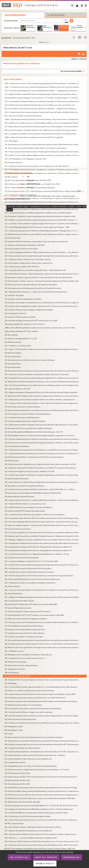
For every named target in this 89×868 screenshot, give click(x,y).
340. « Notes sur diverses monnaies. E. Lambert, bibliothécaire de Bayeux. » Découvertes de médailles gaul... (42, 500)
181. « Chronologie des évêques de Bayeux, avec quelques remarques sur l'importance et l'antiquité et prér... (42, 101)
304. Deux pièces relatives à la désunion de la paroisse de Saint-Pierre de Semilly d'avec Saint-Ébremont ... (42, 371)
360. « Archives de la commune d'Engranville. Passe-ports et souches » (30, 572)
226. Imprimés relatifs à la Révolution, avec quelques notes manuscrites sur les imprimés (36, 241)
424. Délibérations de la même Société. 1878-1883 (22, 802)
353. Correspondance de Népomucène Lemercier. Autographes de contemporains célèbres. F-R (38, 547)
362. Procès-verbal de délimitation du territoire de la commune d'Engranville (32, 579)
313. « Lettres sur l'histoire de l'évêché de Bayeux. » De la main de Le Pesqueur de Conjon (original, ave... (42, 403)
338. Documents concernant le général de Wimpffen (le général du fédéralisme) (33, 493)
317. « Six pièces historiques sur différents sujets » (22, 417)
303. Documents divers (13, 367)
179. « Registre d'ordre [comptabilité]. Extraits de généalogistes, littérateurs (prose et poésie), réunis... (41, 94)
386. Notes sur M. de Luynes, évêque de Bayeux (21, 665)
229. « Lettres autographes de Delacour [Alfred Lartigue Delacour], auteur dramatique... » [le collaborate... (42, 252)
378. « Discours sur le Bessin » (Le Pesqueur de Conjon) (24, 637)
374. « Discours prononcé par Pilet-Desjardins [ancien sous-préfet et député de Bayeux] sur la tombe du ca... (42, 622)
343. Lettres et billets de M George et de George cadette (25, 511)
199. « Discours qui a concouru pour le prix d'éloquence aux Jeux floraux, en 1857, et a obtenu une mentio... (42, 173)
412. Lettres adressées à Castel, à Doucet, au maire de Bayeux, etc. (28, 759)
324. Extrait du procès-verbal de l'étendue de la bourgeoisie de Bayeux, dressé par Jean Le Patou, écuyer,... (42, 443)
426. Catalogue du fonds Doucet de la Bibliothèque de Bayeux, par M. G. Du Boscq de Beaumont (39, 809)
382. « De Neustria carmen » (14, 651)
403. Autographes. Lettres (14, 726)
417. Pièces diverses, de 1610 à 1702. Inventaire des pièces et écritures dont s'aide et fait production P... (41, 777)
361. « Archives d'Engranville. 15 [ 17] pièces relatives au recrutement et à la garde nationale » (39, 576)
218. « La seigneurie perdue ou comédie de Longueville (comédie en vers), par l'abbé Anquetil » (38, 213)
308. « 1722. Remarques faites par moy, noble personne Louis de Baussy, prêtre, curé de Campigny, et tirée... (42, 385)
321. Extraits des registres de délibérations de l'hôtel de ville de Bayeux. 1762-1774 (34, 432)
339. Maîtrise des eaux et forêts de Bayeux (20, 497)
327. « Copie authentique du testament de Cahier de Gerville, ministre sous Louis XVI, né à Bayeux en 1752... (42, 453)
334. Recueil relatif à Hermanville (17, 479)
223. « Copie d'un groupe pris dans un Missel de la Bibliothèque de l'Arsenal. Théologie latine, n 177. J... (42, 231)
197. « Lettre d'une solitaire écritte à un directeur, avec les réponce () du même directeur (37, 166)
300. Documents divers (13, 356)
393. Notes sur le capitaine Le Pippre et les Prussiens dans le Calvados (30, 691)
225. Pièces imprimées (13, 238)
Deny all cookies (46, 857)
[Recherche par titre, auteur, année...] (42, 21)
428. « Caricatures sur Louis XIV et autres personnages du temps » (28, 816)
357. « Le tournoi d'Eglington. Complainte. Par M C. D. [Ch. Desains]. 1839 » (32, 561)
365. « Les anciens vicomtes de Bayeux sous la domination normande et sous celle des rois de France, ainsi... (42, 590)
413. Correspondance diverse (15, 762)
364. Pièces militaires (12, 586)
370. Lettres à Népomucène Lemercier (18, 608)
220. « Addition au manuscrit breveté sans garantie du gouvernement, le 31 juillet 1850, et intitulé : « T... (41, 220)
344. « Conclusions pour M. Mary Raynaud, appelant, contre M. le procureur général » (35, 514)
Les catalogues (15, 15)
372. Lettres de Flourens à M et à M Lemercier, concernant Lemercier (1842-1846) (34, 615)
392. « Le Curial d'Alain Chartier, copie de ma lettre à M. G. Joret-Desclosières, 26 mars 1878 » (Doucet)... (41, 687)
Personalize (72, 857)
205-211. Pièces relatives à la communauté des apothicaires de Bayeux (30, 188)
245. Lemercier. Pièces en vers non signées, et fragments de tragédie (29, 310)
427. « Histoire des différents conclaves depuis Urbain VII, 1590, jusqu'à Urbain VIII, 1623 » (36, 813)
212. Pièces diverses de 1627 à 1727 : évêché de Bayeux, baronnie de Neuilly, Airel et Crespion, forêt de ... (42, 191)
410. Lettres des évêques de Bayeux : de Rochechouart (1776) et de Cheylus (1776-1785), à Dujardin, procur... (42, 752)
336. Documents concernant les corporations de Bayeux (25, 486)
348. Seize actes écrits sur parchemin (18, 529)
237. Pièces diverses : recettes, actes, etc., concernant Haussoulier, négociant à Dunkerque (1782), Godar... (42, 281)
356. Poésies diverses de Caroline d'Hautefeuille (22, 558)
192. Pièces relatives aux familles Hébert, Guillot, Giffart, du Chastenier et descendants (36, 148)
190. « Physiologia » (12, 141)
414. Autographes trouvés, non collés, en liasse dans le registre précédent (31, 766)
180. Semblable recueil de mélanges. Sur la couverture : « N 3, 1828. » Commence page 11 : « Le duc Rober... (42, 98)
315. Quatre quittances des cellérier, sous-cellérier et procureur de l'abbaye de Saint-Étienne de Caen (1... (42, 410)
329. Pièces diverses (12, 461)
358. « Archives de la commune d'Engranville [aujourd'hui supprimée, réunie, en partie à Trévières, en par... (42, 565)
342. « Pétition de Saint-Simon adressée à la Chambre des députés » (29, 507)
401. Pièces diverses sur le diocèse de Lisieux (20, 719)
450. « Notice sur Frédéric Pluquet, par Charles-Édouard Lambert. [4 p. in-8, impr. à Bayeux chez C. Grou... (42, 841)
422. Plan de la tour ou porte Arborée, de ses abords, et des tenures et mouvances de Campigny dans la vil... (42, 795)
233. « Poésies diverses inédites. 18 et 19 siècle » (22, 267)
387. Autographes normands (15, 669)
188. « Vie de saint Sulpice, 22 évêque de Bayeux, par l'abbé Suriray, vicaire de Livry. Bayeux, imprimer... (42, 130)
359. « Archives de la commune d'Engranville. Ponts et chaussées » (28, 568)
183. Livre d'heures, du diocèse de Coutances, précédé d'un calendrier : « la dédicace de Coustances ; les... (42, 109)
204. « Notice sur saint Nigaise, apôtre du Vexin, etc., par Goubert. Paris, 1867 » (33, 184)
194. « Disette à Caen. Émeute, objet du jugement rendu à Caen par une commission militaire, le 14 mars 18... (42, 155)
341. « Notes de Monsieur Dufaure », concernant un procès (25, 504)
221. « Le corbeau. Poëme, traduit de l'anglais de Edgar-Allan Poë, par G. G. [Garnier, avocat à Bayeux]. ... (42, 223)
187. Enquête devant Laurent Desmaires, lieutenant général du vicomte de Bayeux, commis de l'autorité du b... (42, 126)
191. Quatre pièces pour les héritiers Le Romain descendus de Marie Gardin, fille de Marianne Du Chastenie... (42, 144)
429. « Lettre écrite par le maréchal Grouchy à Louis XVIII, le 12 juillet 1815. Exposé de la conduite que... (41, 820)
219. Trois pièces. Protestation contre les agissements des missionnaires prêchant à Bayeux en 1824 (40, 216)
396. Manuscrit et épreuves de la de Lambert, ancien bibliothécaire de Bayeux (41, 701)
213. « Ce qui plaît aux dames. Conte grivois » (21, 195)
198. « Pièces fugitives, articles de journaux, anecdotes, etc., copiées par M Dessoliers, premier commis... (42, 170)
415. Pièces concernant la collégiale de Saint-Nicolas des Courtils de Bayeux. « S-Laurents (37, 770)
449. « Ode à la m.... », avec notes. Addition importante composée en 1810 (31, 838)
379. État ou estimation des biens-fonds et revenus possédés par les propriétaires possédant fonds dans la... (42, 640)
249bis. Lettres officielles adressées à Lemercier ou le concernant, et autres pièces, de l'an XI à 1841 (40, 328)
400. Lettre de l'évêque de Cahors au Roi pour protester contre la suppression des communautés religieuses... (42, 716)
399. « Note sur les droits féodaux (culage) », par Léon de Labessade (29, 712)
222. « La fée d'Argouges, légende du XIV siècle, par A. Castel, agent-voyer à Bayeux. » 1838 (37, 227)
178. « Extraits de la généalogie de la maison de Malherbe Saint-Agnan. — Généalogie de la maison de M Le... (42, 91)
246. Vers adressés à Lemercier (15, 313)
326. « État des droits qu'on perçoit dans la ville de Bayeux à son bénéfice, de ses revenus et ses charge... (42, 450)
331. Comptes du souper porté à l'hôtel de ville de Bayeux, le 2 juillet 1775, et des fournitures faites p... (41, 468)
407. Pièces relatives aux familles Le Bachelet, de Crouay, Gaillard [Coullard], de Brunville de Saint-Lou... (42, 741)
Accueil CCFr (6, 38)
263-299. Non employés (13, 353)
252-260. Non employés (13, 342)
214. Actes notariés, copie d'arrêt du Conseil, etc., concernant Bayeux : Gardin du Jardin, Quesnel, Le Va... (42, 198)
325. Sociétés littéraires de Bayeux (17, 446)
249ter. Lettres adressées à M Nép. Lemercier (21, 331)
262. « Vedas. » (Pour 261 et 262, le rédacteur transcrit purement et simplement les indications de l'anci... (42, 349)
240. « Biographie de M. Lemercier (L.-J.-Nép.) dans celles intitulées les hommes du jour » (36, 292)
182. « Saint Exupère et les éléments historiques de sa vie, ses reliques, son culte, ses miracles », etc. (40, 105)
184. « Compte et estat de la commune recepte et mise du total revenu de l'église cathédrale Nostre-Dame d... (42, 112)
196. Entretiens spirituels (14, 162)
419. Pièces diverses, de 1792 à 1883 (17, 784)
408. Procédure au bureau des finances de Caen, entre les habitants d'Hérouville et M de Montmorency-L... (42, 744)
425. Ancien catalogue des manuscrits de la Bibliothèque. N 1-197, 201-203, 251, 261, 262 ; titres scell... (42, 805)
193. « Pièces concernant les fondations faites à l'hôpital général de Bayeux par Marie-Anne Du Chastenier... (42, 152)
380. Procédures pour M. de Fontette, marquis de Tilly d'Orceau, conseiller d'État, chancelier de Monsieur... (42, 644)
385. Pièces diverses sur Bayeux (16, 662)
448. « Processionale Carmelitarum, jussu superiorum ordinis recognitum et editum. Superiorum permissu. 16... (42, 834)
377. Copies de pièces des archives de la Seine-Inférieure (25, 633)
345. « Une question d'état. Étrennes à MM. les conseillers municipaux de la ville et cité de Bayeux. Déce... (42, 518)
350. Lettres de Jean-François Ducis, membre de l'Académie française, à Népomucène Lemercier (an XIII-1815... (42, 536)
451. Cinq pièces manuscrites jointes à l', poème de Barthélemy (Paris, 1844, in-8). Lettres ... (42, 845)
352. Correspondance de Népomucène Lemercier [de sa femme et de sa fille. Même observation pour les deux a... (42, 543)
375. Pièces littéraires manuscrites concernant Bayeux (24, 626)
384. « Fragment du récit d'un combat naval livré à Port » (25, 658)
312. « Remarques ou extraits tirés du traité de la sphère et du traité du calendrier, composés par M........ (41, 400)
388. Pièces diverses (12, 673)
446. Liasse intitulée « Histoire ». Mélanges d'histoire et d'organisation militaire (33, 827)
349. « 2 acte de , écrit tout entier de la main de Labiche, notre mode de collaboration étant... (42, 532)
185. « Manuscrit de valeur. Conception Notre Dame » (23, 116)
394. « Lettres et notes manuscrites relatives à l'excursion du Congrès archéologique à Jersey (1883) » (41, 694)
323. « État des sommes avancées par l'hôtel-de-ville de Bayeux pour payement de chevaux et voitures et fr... (42, 439)
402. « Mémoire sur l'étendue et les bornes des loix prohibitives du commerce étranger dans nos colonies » (42, 723)
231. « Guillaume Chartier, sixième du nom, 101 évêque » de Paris (28, 259)
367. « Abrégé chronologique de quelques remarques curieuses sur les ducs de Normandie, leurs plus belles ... (42, 597)
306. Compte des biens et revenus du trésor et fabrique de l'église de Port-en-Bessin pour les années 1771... (42, 378)
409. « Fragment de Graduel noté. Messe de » (23, 748)
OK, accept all (20, 857)
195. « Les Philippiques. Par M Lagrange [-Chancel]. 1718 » (26, 159)
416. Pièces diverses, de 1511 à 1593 (17, 773)
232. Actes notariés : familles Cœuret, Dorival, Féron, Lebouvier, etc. (29, 263)
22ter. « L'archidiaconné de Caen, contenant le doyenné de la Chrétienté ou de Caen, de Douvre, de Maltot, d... (42, 87)
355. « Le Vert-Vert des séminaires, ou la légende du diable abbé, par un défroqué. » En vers (37, 554)
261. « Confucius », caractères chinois (18, 346)
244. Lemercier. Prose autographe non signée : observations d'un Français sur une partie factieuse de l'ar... (42, 306)
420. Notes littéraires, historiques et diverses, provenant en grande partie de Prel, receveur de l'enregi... (41, 788)
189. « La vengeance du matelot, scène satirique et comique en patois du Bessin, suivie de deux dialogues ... (42, 134)
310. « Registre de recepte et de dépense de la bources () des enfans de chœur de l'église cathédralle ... (42, 392)
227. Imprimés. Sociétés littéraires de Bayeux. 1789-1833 (25, 245)
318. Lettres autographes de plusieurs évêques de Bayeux (25, 421)
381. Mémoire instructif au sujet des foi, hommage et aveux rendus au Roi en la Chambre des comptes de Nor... (42, 647)
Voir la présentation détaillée (71, 71)
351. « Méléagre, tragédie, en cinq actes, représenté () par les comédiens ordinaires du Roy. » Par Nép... (42, 540)
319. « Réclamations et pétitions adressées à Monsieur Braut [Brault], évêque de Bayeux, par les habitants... (42, 425)
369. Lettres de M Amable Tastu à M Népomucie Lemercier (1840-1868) (31, 604)
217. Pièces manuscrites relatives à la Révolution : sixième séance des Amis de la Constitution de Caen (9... (42, 209)
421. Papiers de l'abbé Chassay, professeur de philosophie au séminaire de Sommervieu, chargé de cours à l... (42, 791)
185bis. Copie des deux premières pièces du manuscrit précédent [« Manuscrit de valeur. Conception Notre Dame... (42, 119)
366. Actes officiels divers (14, 594)
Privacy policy (45, 864)
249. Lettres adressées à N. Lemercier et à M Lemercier (25, 324)
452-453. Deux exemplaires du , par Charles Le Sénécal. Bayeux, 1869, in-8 (40, 849)
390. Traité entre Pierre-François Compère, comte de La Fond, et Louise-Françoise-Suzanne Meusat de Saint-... (42, 680)
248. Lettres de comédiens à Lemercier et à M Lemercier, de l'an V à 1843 (31, 320)
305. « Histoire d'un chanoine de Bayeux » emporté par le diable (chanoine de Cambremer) (37, 374)
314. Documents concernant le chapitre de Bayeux (23, 407)
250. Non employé (11, 335)
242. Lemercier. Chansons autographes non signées (23, 299)
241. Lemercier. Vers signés (14, 295)
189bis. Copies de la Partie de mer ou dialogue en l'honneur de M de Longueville (34, 137)
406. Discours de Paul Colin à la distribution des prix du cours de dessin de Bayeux (34, 737)
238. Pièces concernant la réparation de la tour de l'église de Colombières (31, 285)
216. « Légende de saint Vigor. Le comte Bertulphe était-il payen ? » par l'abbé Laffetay (35, 206)
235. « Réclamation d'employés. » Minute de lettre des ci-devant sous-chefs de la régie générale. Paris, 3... (42, 274)
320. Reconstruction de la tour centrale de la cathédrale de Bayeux (28, 428)
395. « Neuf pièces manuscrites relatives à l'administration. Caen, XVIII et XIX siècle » (35, 698)
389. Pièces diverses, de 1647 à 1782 (17, 676)
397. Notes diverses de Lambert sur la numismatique (23, 705)
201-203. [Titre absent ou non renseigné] (19, 180)
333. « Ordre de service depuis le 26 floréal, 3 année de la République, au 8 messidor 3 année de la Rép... (42, 475)
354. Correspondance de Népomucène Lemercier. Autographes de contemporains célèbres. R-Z (38, 550)
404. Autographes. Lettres (14, 730)
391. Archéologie (11, 683)
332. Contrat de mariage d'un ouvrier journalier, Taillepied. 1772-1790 (29, 471)
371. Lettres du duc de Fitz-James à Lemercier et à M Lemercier (28, 611)
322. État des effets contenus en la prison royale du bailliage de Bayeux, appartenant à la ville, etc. (40, 435)
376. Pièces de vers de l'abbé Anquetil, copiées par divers (25, 629)
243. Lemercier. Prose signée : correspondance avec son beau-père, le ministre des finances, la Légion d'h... (42, 303)
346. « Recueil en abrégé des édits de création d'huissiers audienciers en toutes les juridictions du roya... (42, 522)
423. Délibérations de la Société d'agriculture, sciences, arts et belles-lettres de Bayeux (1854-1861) (40, 798)
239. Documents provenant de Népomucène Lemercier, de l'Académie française (33, 288)
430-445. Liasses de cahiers (14, 823)
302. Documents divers (13, 364)
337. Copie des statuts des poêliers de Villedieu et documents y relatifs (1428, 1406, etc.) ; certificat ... (40, 489)
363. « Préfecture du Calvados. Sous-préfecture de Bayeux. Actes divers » (30, 583)
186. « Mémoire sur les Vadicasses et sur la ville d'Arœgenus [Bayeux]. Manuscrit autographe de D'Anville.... (42, 123)
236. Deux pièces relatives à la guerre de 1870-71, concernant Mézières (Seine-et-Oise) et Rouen (38, 277)
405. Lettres (9, 734)
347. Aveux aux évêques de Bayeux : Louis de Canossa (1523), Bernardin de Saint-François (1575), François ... (42, 525)
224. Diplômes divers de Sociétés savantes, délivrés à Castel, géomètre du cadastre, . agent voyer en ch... (42, 234)
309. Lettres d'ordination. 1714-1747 (17, 389)
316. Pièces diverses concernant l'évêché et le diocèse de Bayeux (28, 414)
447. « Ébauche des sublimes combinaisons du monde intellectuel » (29, 831)
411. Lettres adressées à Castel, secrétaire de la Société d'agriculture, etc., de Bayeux (35, 755)
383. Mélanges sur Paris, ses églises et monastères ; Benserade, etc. (28, 655)
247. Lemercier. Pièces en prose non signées (20, 317)
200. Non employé (11, 177)
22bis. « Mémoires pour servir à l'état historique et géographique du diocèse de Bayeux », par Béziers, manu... (42, 83)
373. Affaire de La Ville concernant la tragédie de (26, 619)
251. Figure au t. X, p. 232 (21, 338)
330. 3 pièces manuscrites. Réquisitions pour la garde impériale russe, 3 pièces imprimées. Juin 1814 (40, 464)
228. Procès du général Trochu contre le (21, 249)
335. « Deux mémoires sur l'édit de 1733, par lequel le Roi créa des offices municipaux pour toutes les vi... (42, 482)
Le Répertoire (56, 15)
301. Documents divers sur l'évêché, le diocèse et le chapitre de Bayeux (30, 360)
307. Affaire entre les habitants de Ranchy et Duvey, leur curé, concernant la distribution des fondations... (42, 382)
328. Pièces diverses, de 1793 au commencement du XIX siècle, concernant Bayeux (34, 457)
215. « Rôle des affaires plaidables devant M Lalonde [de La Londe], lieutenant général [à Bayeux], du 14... (42, 202)
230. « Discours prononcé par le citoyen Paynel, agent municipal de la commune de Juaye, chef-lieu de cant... (42, 256)
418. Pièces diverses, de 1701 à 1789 (17, 780)
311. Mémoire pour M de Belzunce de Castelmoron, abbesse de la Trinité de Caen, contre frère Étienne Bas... (42, 396)
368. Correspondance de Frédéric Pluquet (19, 601)
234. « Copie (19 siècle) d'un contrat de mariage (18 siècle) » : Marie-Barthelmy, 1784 (35, 270)
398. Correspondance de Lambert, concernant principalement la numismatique (33, 708)
